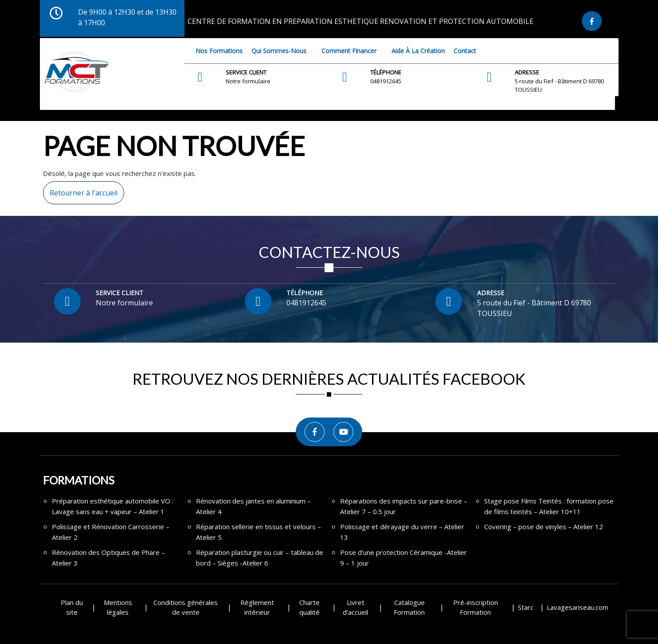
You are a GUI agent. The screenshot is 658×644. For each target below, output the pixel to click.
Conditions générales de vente (186, 607)
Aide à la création (418, 51)
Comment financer (349, 51)
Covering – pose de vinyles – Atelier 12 (544, 527)
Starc (526, 607)
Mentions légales (118, 607)
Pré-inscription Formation (476, 607)
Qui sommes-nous (279, 51)
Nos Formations (219, 51)
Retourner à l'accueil (80, 189)
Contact (465, 51)
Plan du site (72, 607)
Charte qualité (309, 607)
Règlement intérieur (257, 607)
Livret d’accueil (355, 607)
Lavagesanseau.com (578, 607)
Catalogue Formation (409, 607)
